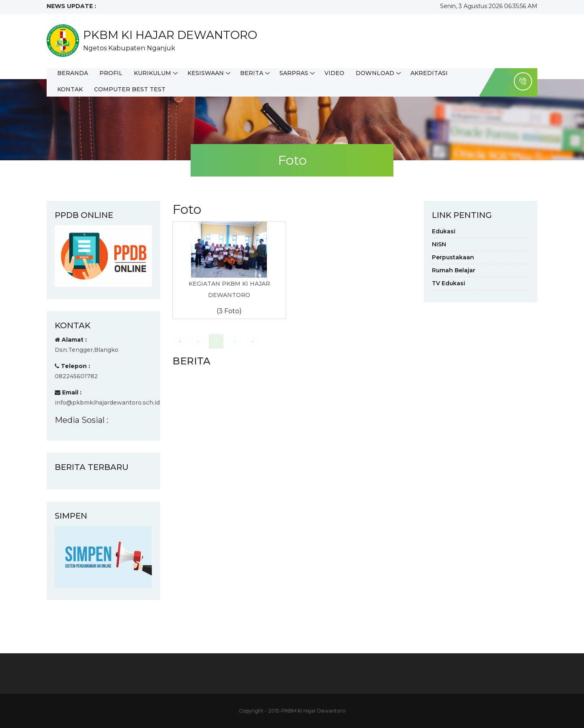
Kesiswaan (206, 73)
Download (375, 73)
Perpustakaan (453, 257)
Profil (111, 73)
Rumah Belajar (454, 270)
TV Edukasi (449, 283)
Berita (252, 73)
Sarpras (294, 73)
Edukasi (444, 231)
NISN (439, 244)
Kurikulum (152, 73)
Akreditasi (429, 73)
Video (334, 73)
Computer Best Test (130, 89)
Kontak (70, 89)
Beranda (73, 73)
